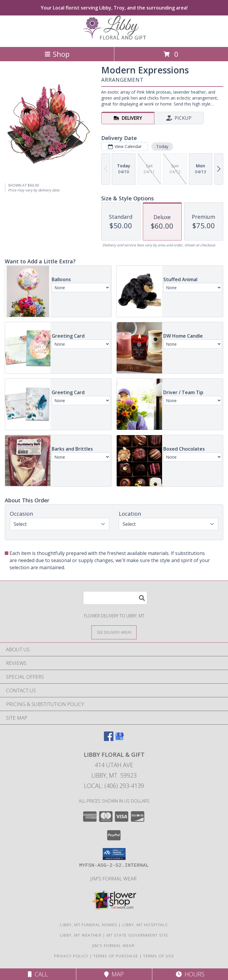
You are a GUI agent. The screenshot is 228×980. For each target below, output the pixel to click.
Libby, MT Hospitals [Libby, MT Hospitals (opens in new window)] (145, 925)
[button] (114, 854)
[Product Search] (115, 598)
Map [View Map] (114, 974)
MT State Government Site (137, 935)
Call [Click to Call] (38, 974)
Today (162, 146)
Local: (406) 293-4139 (114, 786)
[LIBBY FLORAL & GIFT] (114, 38)
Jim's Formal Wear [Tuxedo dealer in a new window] (114, 878)
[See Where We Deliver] (114, 632)
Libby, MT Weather (81, 935)
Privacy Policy (71, 956)
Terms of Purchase (116, 956)
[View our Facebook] (109, 739)
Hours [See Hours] (190, 974)
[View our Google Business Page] (119, 739)
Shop (57, 54)
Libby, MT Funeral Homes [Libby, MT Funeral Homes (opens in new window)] (89, 925)
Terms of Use (159, 956)
